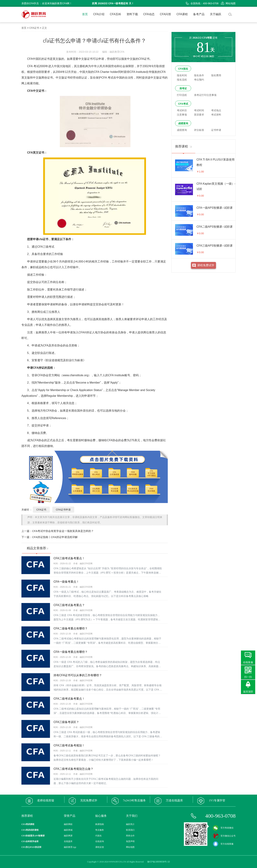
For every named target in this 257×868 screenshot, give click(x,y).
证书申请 (216, 130)
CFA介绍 (99, 14)
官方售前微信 (223, 828)
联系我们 (130, 830)
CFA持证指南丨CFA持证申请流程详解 (55, 537)
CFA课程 (182, 14)
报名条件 (199, 75)
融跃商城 (68, 830)
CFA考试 (183, 104)
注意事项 (182, 115)
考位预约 (199, 80)
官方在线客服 (223, 844)
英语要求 (199, 115)
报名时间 (182, 75)
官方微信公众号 (224, 836)
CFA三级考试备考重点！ (69, 558)
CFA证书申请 (63, 510)
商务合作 (130, 836)
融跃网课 (68, 836)
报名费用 (216, 75)
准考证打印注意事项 (205, 95)
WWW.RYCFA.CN (117, 862)
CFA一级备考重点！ (66, 582)
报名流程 (182, 80)
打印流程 (182, 95)
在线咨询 (100, 841)
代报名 (99, 836)
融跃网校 (68, 824)
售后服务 (100, 830)
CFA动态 (149, 14)
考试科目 (182, 110)
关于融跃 (216, 14)
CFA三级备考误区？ (66, 722)
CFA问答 (166, 14)
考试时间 (199, 110)
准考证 (183, 88)
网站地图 (228, 3)
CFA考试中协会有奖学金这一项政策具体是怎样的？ (63, 531)
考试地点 (216, 110)
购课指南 (100, 824)
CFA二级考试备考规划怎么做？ (73, 769)
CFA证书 (34, 28)
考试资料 (216, 115)
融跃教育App (70, 847)
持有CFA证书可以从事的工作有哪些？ (78, 675)
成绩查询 (183, 123)
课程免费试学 (206, 265)
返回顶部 (248, 692)
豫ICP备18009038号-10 (159, 862)
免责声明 (130, 841)
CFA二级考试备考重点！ (69, 699)
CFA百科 (116, 14)
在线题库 (68, 841)
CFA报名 (183, 69)
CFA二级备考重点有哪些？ (71, 628)
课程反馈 (100, 847)
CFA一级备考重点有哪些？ (71, 652)
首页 (85, 14)
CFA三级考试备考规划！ (69, 745)
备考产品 (199, 14)
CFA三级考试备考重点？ (69, 605)
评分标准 (199, 130)
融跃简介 (130, 824)
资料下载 (132, 14)
